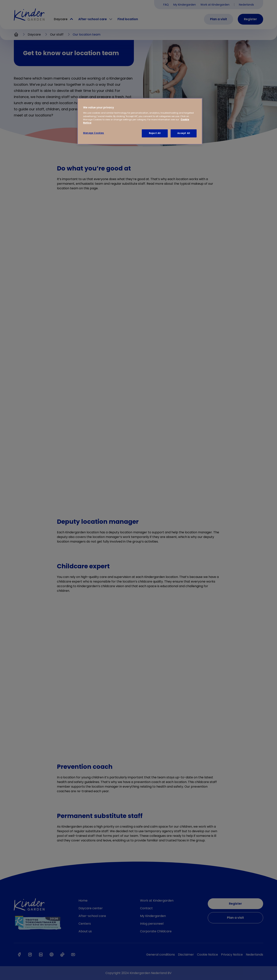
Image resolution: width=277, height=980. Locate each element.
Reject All (155, 133)
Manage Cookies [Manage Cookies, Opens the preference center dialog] (94, 133)
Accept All (184, 133)
